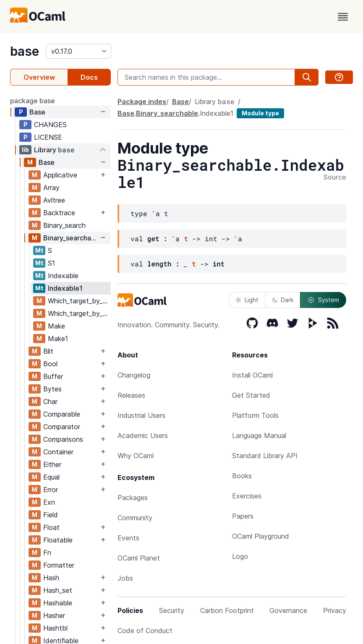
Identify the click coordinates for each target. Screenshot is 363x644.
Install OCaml (252, 375)
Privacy (335, 610)
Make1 (58, 339)
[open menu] (343, 17)
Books (242, 476)
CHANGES (50, 125)
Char (50, 402)
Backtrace (59, 213)
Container (58, 452)
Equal (51, 477)
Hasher (54, 615)
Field (51, 515)
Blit (48, 351)
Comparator (62, 427)
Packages (133, 498)
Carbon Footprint (227, 610)
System (323, 300)
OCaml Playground (261, 536)
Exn (49, 502)
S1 (51, 263)
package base (33, 101)
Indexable (63, 276)
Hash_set (58, 590)
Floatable (58, 540)
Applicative (60, 175)
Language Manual (259, 435)
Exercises (247, 496)
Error (51, 490)
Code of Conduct (145, 631)
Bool (50, 364)
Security (172, 610)
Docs (89, 77)
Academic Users (143, 435)
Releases (131, 395)
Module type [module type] (260, 113)
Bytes (52, 389)
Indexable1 (65, 288)
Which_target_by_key (79, 301)
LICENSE (48, 137)
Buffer (53, 376)
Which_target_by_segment (79, 313)
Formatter (59, 565)
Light (247, 300)
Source (335, 177)
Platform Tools (255, 415)
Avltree (54, 200)
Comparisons (63, 439)
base (25, 51)
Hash (51, 578)
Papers (243, 516)
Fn (47, 553)
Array (51, 188)
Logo (240, 556)
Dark (283, 300)
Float (51, 527)
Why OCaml (136, 456)
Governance (288, 610)
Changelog (134, 375)
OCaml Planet (139, 558)
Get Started (251, 395)
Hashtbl (55, 628)
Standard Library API (265, 456)
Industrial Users (141, 415)
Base (37, 112)
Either (52, 464)
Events (128, 538)
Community (135, 518)
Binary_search (64, 225)
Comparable (62, 414)
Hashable (58, 603)
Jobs (125, 578)
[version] (78, 51)
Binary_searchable (71, 238)
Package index (142, 102)
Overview (39, 77)
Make (56, 326)
